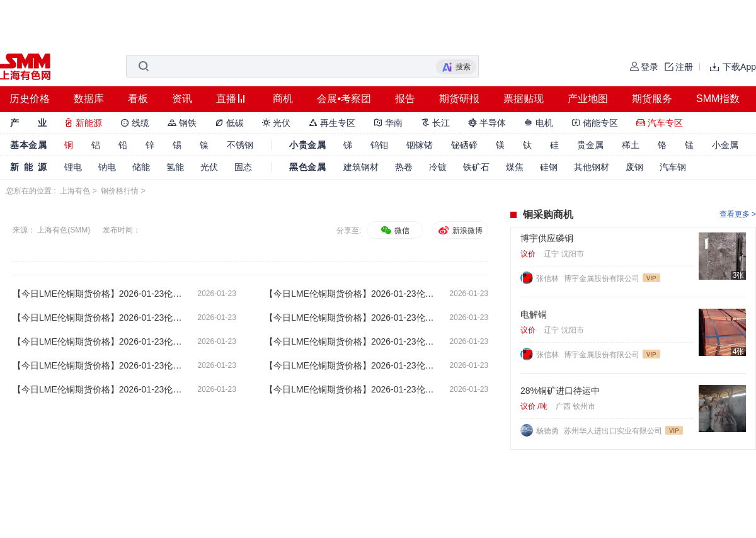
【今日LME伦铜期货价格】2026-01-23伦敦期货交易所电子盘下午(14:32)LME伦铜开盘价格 (350, 318)
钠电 (107, 167)
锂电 (73, 167)
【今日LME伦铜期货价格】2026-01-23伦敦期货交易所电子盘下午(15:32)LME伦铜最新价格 (98, 318)
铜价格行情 (120, 191)
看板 (138, 99)
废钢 (634, 167)
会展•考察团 (344, 99)
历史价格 (30, 99)
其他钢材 (592, 167)
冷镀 (438, 167)
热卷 (404, 167)
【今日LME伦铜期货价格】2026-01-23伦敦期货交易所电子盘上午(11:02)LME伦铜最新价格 (98, 365)
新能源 (83, 123)
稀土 (631, 145)
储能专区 (595, 123)
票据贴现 (524, 99)
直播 (226, 99)
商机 (283, 99)
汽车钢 (673, 167)
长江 (435, 123)
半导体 (487, 123)
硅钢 (549, 167)
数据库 (89, 99)
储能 (141, 167)
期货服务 (652, 99)
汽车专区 (660, 123)
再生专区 (332, 123)
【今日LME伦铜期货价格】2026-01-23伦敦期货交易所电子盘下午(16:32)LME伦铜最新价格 (350, 294)
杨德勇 (548, 431)
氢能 (175, 167)
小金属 (725, 145)
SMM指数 (718, 99)
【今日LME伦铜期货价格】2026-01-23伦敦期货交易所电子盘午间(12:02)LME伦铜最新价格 (350, 341)
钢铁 (182, 123)
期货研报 (459, 99)
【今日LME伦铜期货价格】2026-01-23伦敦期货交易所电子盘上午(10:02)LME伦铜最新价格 (350, 365)
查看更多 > (738, 214)
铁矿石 (476, 167)
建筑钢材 (361, 167)
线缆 (135, 123)
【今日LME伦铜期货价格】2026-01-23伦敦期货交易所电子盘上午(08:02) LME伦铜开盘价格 (350, 389)
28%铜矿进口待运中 (560, 391)
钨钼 (379, 145)
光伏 (277, 123)
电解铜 (534, 314)
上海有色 (75, 191)
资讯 (182, 99)
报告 (405, 99)
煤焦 (515, 167)
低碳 (229, 123)
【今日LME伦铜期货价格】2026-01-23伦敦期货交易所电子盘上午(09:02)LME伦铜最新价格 (98, 389)
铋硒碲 (464, 145)
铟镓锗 (420, 145)
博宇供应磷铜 (547, 238)
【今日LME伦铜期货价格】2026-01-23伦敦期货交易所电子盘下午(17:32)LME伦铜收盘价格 (98, 294)
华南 (388, 123)
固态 (243, 167)
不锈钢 (240, 145)
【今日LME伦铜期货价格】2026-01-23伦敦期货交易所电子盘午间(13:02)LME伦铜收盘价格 (98, 341)
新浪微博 (460, 231)
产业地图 (588, 99)
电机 (539, 123)
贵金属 (590, 145)
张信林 (548, 278)
